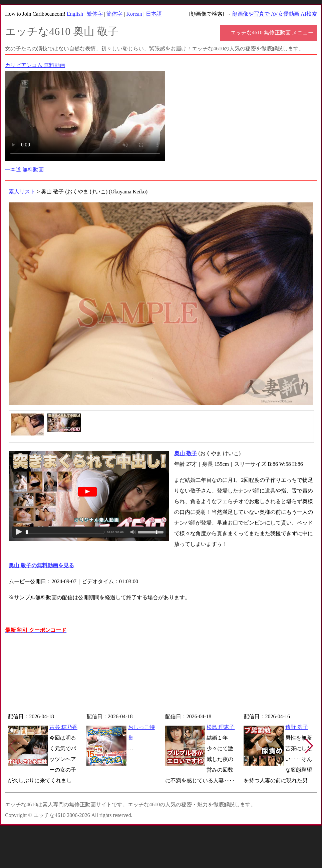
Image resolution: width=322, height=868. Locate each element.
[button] (309, 746)
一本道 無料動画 (24, 170)
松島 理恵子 (221, 727)
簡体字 (114, 14)
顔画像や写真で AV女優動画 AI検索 (275, 14)
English (75, 14)
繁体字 (95, 14)
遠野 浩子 (297, 727)
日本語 (154, 14)
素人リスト (22, 192)
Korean (134, 14)
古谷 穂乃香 (63, 727)
